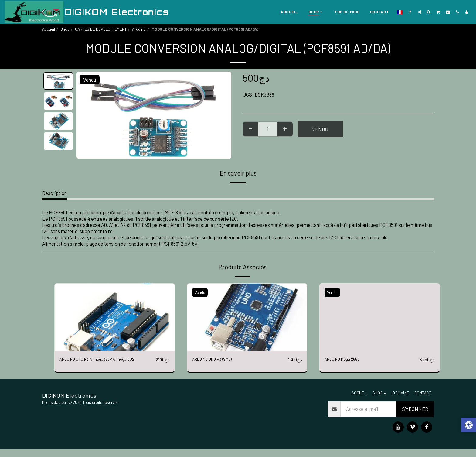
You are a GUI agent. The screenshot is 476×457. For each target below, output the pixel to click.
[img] (115, 317)
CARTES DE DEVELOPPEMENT (101, 29)
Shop (65, 29)
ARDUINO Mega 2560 (347, 360)
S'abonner (415, 417)
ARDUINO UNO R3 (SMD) (218, 360)
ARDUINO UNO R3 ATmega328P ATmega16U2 (93, 363)
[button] (410, 12)
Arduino (139, 29)
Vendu (320, 129)
